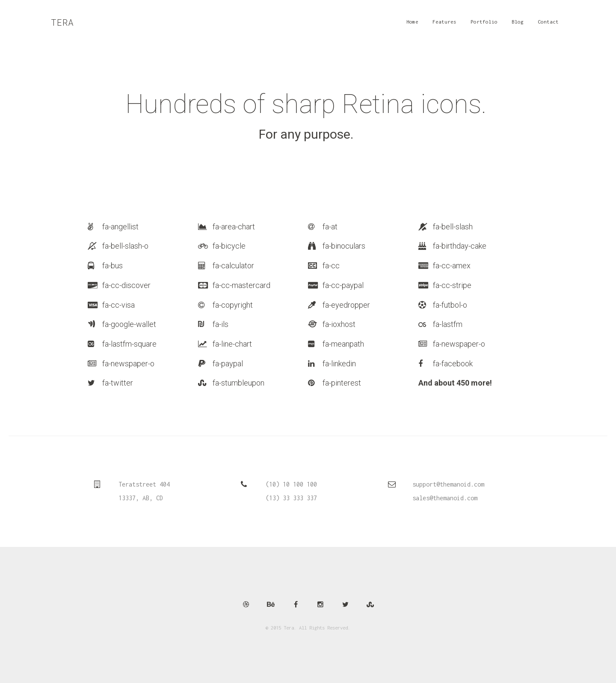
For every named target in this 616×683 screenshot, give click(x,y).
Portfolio (486, 25)
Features (446, 25)
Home (414, 25)
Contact (550, 25)
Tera (63, 23)
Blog (519, 25)
